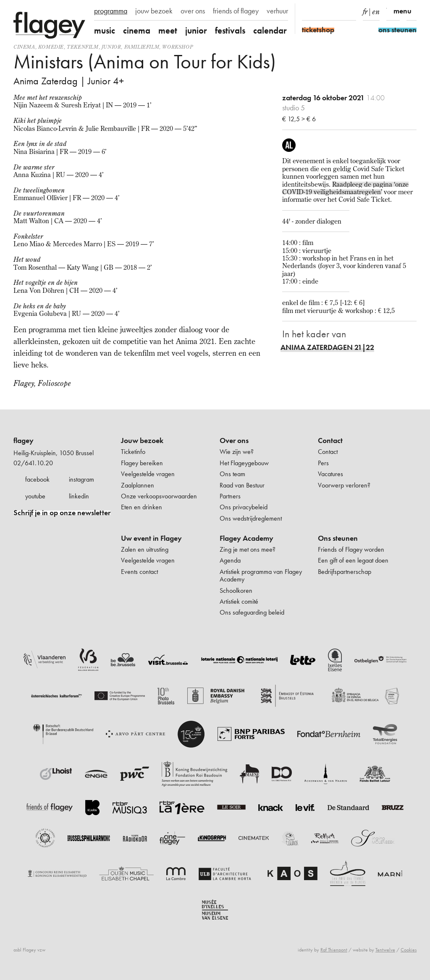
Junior (111, 47)
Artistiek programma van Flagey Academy (261, 575)
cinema (137, 30)
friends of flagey (236, 11)
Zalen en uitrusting (145, 549)
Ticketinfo (133, 452)
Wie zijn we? (237, 452)
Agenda (230, 560)
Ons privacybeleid (244, 507)
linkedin (79, 496)
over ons (193, 11)
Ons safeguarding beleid (252, 612)
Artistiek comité (239, 601)
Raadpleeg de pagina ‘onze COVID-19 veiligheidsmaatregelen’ (345, 188)
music (105, 30)
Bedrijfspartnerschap (345, 572)
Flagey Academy (246, 538)
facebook (37, 479)
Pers (323, 463)
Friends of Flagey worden (351, 549)
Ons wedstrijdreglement (251, 518)
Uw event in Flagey (151, 538)
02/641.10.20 (33, 463)
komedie (51, 47)
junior (196, 30)
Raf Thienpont (334, 950)
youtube (35, 496)
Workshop (177, 47)
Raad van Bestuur (242, 485)
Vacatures (330, 474)
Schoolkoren (236, 590)
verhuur (277, 11)
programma (111, 11)
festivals (230, 30)
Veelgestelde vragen (148, 474)
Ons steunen (338, 538)
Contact (330, 440)
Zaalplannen (138, 485)
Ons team (232, 474)
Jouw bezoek (142, 440)
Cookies (409, 950)
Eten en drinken (142, 507)
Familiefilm (142, 47)
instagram (81, 479)
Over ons (234, 440)
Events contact (139, 572)
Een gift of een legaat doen (353, 560)
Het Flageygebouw (244, 463)
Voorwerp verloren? (344, 485)
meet (168, 30)
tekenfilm (83, 47)
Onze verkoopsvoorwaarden (159, 496)
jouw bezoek (154, 11)
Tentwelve (385, 950)
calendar (270, 30)
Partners (230, 496)
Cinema (24, 47)
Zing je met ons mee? (248, 549)
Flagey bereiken (142, 463)
